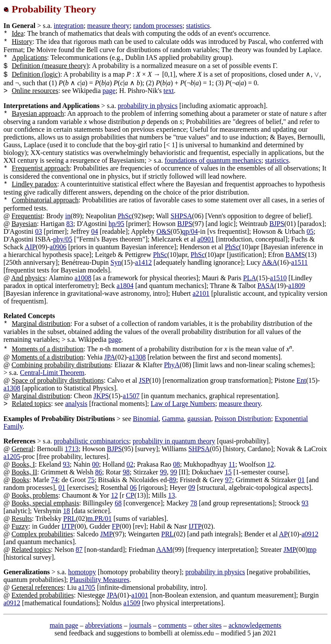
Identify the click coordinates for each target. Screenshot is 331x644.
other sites (208, 625)
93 (66, 464)
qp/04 (190, 231)
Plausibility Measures (100, 580)
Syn (116, 262)
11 (232, 464)
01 (301, 480)
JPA (110, 357)
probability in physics (148, 106)
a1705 (87, 587)
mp (312, 550)
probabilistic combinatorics (92, 441)
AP (283, 534)
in (68, 216)
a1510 (278, 278)
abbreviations (103, 625)
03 (39, 231)
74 (54, 480)
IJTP (68, 526)
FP (116, 526)
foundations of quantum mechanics (213, 160)
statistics (198, 26)
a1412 (143, 262)
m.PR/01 (100, 519)
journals (141, 625)
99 (163, 472)
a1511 (299, 262)
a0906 (58, 247)
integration (69, 26)
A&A (270, 262)
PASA (266, 286)
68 (118, 503)
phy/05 (62, 239)
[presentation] (317, 74)
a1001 (140, 595)
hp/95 (116, 224)
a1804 (125, 286)
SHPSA (181, 216)
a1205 (12, 457)
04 (94, 231)
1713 (72, 449)
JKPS (101, 396)
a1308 (137, 357)
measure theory (108, 26)
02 (130, 464)
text (169, 91)
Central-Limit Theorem (52, 373)
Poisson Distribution (243, 419)
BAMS (295, 255)
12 (271, 464)
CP (130, 495)
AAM (164, 550)
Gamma (173, 419)
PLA (250, 278)
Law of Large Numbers (183, 404)
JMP (106, 534)
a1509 (132, 603)
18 (66, 511)
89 (172, 480)
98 (126, 472)
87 (79, 550)
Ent (301, 380)
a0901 (206, 239)
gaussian (199, 419)
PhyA (172, 365)
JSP (144, 380)
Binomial (146, 419)
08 (176, 464)
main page (64, 625)
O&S (164, 231)
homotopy (82, 572)
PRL (70, 519)
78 (194, 503)
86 (99, 472)
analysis (76, 404)
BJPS (185, 224)
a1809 (297, 286)
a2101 (201, 293)
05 (310, 231)
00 (95, 464)
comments (172, 625)
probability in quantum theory (174, 441)
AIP (30, 247)
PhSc (125, 216)
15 (228, 472)
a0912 (310, 534)
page (109, 91)
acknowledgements (255, 625)
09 (192, 488)
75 (91, 480)
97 (228, 480)
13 (172, 495)
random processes (158, 26)
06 (133, 488)
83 (70, 224)
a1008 (83, 278)
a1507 (131, 396)
